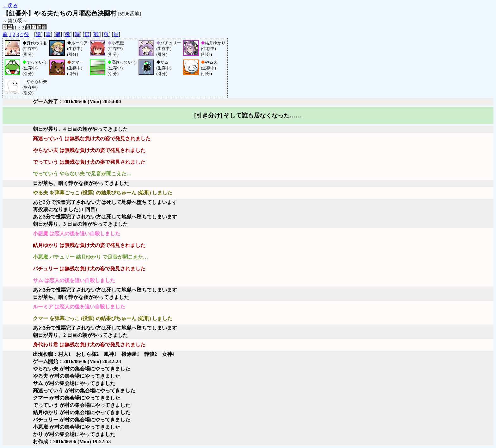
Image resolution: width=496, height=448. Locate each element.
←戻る (10, 6)
